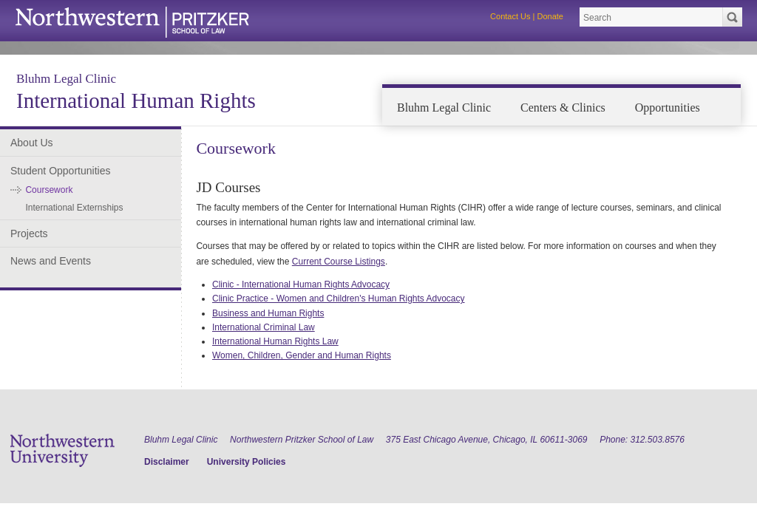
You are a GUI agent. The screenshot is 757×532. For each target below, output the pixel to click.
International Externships (74, 208)
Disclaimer (167, 462)
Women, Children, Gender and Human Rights (302, 355)
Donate (550, 16)
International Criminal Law (264, 327)
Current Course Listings (339, 262)
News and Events (51, 261)
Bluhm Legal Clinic (66, 79)
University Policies (247, 462)
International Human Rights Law (275, 341)
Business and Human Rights (268, 313)
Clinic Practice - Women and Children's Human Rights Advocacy (339, 299)
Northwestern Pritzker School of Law (302, 440)
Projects (29, 233)
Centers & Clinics (563, 108)
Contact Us (510, 16)
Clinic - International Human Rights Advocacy (301, 284)
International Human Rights (136, 100)
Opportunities (668, 108)
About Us (32, 143)
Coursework (49, 190)
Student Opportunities (60, 171)
